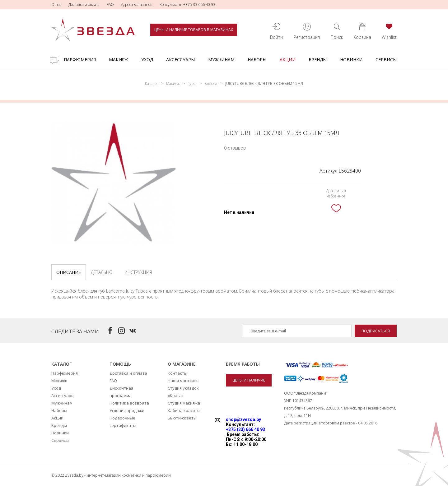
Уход (147, 60)
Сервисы (386, 60)
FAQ (110, 5)
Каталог (152, 83)
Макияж (118, 60)
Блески (211, 83)
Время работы (243, 364)
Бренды (318, 60)
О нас (56, 5)
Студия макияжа (184, 403)
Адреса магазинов (137, 5)
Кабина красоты (184, 410)
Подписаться (376, 331)
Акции (288, 60)
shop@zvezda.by (243, 419)
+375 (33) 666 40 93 (245, 429)
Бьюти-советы (182, 418)
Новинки (351, 60)
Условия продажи (127, 410)
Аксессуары (180, 60)
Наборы (257, 60)
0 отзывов (235, 148)
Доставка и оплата (84, 5)
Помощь (120, 364)
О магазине (182, 364)
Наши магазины (184, 381)
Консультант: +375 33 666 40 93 (187, 5)
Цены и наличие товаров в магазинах (194, 30)
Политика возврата (129, 403)
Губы (192, 83)
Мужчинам (221, 60)
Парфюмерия (80, 60)
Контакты (177, 373)
